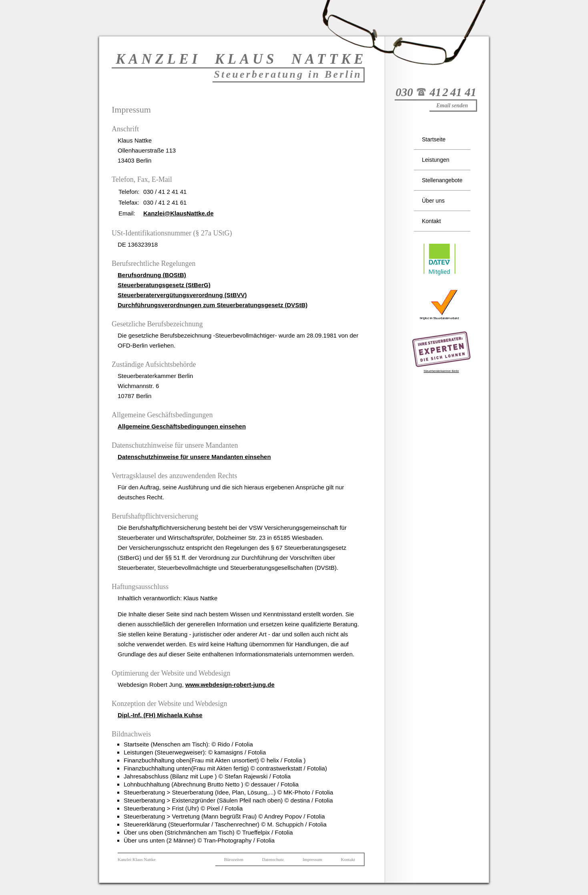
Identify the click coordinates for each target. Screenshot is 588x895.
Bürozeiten (234, 859)
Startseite (434, 139)
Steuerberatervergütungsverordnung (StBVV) (182, 295)
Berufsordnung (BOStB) (152, 275)
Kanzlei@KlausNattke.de (179, 213)
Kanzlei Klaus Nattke (137, 859)
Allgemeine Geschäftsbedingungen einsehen (182, 426)
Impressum (312, 859)
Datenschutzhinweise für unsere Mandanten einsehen (194, 457)
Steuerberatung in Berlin (288, 74)
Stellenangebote (442, 180)
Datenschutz (273, 859)
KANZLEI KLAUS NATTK (239, 59)
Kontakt (431, 221)
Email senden (452, 106)
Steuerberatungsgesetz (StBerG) (164, 285)
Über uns (433, 201)
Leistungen (436, 160)
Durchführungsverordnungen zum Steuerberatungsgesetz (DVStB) (213, 305)
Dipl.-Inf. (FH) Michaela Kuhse (160, 715)
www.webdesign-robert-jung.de (230, 685)
